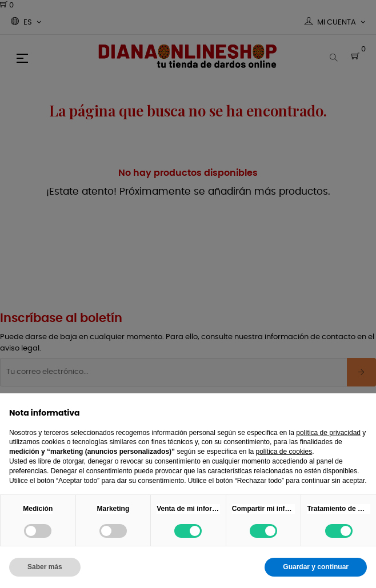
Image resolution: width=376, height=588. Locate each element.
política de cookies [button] (284, 452)
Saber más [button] (45, 567)
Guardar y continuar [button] (316, 567)
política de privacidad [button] (328, 433)
